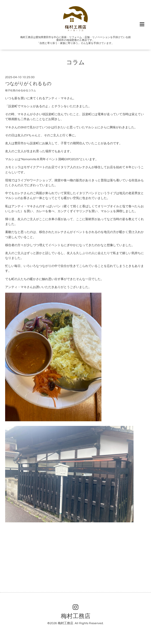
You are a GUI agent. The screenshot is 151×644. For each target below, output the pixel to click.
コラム (75, 63)
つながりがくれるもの (28, 84)
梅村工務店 (76, 616)
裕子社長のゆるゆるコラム (21, 91)
